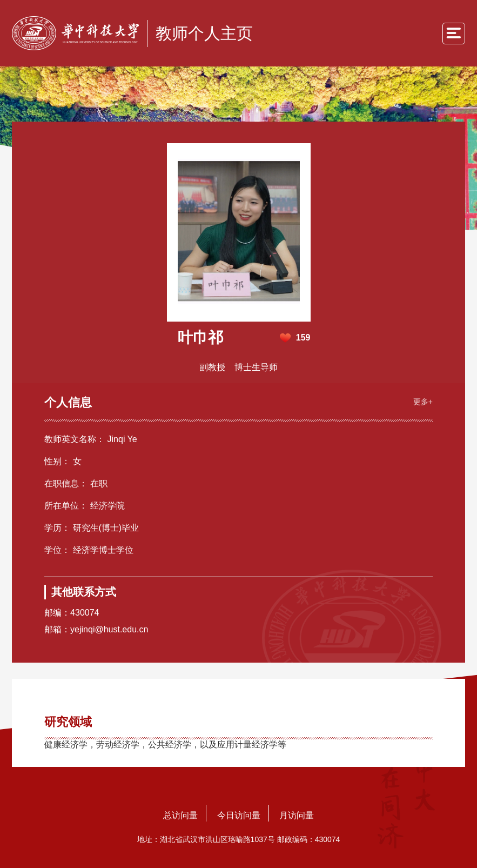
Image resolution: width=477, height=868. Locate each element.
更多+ (423, 402)
